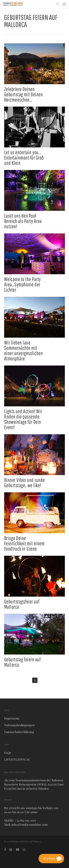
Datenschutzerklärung (19, 732)
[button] (64, 4)
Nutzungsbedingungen (19, 725)
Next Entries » (35, 680)
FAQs (8, 753)
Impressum (12, 718)
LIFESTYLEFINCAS (17, 759)
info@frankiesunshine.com (30, 825)
